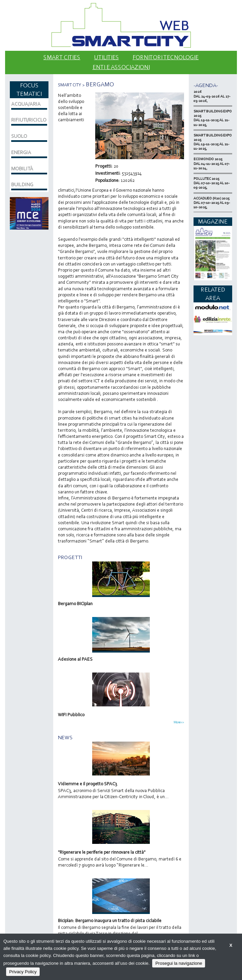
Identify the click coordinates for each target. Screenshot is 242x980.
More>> (179, 722)
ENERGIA (21, 152)
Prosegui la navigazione (179, 963)
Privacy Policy (23, 972)
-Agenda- (206, 85)
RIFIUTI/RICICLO (29, 120)
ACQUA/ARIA (26, 104)
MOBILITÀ (22, 169)
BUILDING (22, 185)
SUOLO (19, 136)
